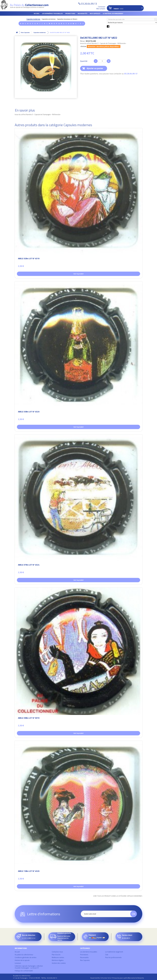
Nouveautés (82, 13)
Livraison (18, 963)
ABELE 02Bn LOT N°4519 (29, 259)
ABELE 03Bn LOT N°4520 (29, 412)
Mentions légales (58, 960)
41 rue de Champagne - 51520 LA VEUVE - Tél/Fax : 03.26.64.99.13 (35, 978)
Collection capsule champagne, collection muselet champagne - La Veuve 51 (29, 967)
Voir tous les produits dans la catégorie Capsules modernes (118, 896)
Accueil (37, 13)
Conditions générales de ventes (26, 957)
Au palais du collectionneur (24, 955)
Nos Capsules (95, 13)
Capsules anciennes (49, 19)
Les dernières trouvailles (52, 13)
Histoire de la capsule (22, 960)
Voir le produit (78, 274)
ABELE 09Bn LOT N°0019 (29, 718)
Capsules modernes (33, 19)
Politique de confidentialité (24, 971)
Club (107, 955)
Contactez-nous (57, 952)
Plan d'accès (56, 955)
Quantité (84, 61)
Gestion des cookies (59, 963)
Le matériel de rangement (113, 13)
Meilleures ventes (58, 957)
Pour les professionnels (113, 957)
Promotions (70, 13)
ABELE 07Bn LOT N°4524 (29, 565)
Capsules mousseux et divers (67, 19)
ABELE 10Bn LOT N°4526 (29, 871)
